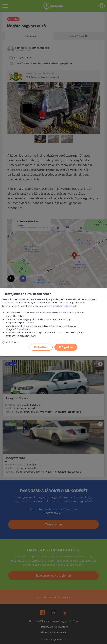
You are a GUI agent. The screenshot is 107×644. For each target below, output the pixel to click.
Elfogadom (66, 347)
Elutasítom (41, 347)
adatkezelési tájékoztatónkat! (61, 306)
